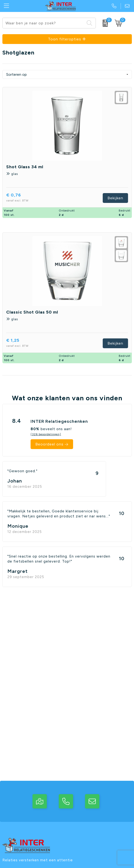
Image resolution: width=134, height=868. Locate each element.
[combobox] (44, 23)
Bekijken (115, 198)
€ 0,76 (25, 198)
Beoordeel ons (49, 444)
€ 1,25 (24, 343)
